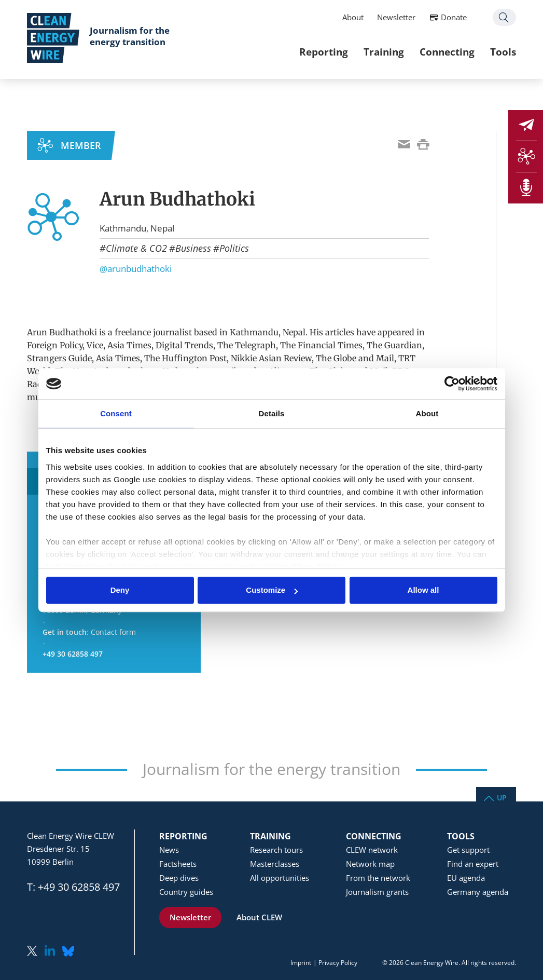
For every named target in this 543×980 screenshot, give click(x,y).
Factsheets (178, 864)
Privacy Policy (338, 963)
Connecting (447, 52)
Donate (454, 17)
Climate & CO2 (136, 248)
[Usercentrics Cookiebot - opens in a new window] (452, 384)
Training (384, 52)
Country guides (186, 892)
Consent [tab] (116, 413)
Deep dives (179, 878)
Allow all (423, 590)
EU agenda (466, 878)
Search (504, 17)
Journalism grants (377, 892)
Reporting (324, 52)
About (353, 17)
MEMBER (81, 145)
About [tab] (427, 413)
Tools (503, 52)
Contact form (113, 632)
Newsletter (396, 17)
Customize (272, 590)
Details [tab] (272, 413)
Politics (234, 248)
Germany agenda (478, 892)
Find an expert (473, 864)
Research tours (276, 850)
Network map (370, 864)
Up (502, 797)
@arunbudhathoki (136, 269)
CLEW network (372, 850)
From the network (378, 878)
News (169, 850)
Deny (120, 590)
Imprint (301, 963)
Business (193, 248)
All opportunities (280, 878)
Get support (468, 850)
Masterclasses (275, 864)
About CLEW (259, 917)
